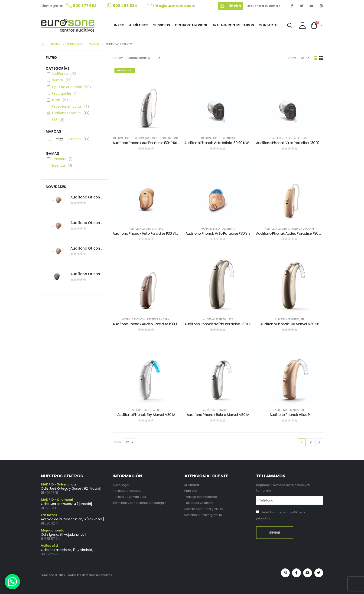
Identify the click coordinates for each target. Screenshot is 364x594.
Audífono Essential (125, 138)
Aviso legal (121, 485)
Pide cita (191, 491)
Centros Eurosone (191, 25)
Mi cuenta (192, 485)
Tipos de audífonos (67, 87)
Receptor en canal (168, 138)
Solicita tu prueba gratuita (204, 509)
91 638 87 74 (50, 539)
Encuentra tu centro (264, 6)
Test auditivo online (199, 503)
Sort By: (118, 58)
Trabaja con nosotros (201, 497)
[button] (231, 6)
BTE (231, 319)
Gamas (57, 80)
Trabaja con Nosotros (233, 25)
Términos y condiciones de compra (140, 503)
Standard (59, 159)
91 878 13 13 (49, 508)
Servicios (162, 25)
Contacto (268, 25)
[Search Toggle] (290, 26)
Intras (231, 138)
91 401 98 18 (49, 493)
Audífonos (139, 25)
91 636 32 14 (50, 523)
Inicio (119, 25)
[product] (146, 100)
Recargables (147, 138)
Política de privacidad (129, 497)
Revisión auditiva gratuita (203, 515)
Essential (58, 165)
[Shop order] (144, 58)
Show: (292, 58)
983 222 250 (50, 554)
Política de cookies (127, 491)
